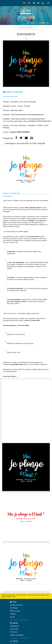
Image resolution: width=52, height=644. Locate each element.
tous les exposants (26, 27)
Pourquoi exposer (15, 626)
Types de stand (14, 629)
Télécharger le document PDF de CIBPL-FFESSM (25, 143)
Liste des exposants (15, 611)
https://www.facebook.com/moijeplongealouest (28, 115)
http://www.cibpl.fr (17, 110)
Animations (13, 614)
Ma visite (12, 617)
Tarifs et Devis (14, 632)
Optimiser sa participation (17, 635)
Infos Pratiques (14, 608)
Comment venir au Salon (16, 605)
